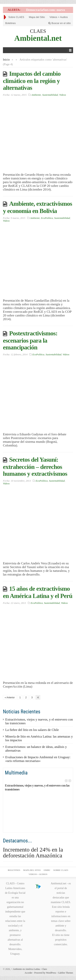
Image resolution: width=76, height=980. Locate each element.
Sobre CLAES (16, 17)
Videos (63, 95)
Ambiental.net (38, 38)
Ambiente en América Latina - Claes (29, 969)
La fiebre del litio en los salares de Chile (32, 730)
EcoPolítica (47, 218)
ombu (47, 870)
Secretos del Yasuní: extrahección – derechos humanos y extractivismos (35, 467)
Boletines (10, 23)
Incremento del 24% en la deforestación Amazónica (33, 852)
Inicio (6, 60)
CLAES (38, 31)
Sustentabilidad (50, 95)
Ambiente (36, 95)
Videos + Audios (59, 17)
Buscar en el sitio (60, 23)
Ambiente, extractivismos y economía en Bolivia (38, 207)
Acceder (28, 973)
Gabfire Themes (66, 973)
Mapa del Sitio (37, 17)
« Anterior (10, 698)
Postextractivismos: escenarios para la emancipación (30, 340)
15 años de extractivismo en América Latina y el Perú (38, 592)
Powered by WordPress (45, 973)
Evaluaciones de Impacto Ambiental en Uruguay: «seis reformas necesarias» (38, 759)
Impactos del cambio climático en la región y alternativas (32, 81)
